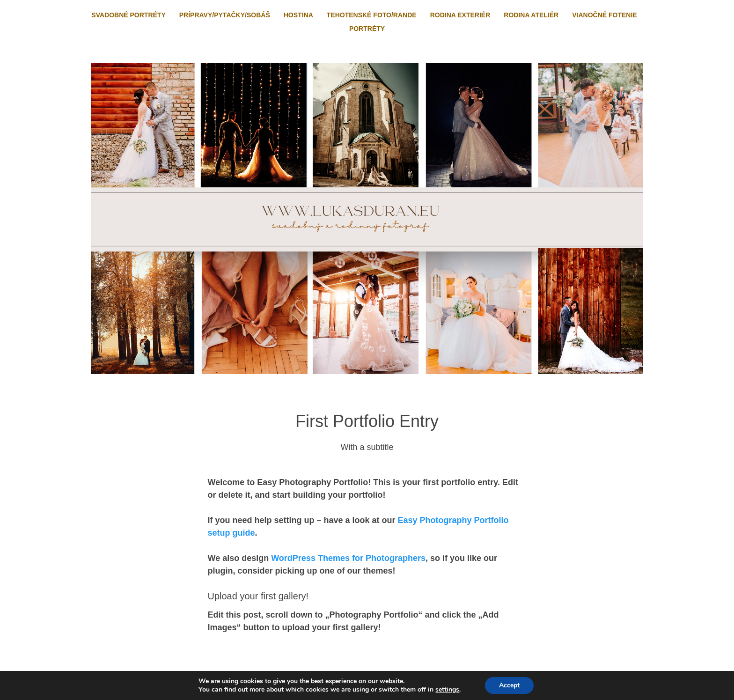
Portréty (367, 29)
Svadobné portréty (128, 15)
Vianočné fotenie (604, 15)
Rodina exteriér (460, 15)
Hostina (298, 15)
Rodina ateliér (531, 15)
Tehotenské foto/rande (372, 15)
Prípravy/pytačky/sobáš (225, 15)
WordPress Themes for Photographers (348, 558)
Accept (509, 685)
